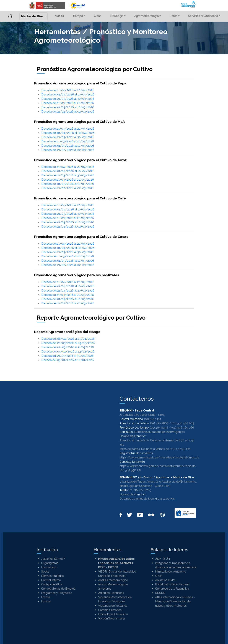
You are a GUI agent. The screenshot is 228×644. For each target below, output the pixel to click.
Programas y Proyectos (57, 593)
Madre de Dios (32, 16)
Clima (98, 16)
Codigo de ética (52, 584)
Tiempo (78, 16)
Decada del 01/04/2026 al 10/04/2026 (68, 94)
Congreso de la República (172, 589)
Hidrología (117, 16)
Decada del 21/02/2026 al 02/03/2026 (68, 112)
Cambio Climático (110, 610)
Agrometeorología (146, 16)
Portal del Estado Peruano (172, 584)
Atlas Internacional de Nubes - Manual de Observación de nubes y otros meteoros (175, 601)
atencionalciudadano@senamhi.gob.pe (159, 432)
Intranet (46, 601)
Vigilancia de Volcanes (113, 606)
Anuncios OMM (165, 580)
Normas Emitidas (52, 576)
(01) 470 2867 (159, 423)
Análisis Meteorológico (113, 580)
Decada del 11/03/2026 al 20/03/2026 (68, 103)
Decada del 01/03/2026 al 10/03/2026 (68, 107)
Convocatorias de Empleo (58, 589)
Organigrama (50, 563)
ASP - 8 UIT (163, 559)
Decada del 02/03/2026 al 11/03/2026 (68, 347)
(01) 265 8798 (159, 428)
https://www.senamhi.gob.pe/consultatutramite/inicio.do (158, 466)
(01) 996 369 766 (183, 428)
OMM (159, 576)
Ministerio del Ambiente (171, 572)
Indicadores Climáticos (113, 614)
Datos (173, 16)
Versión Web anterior (112, 618)
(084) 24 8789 (142, 490)
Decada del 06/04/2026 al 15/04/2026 (68, 339)
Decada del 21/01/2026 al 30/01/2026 (67, 356)
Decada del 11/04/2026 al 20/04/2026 (68, 90)
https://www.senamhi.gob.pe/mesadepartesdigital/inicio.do (159, 457)
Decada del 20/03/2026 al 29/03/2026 (68, 343)
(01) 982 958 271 (130, 470)
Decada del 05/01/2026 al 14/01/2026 (68, 360)
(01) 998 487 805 (183, 423)
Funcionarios (49, 567)
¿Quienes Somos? (53, 559)
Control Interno (51, 580)
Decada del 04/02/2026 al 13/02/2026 (68, 352)
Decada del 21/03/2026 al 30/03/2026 (68, 99)
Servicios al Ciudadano (203, 16)
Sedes (45, 572)
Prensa (46, 597)
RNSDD (160, 593)
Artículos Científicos (111, 593)
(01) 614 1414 (153, 419)
